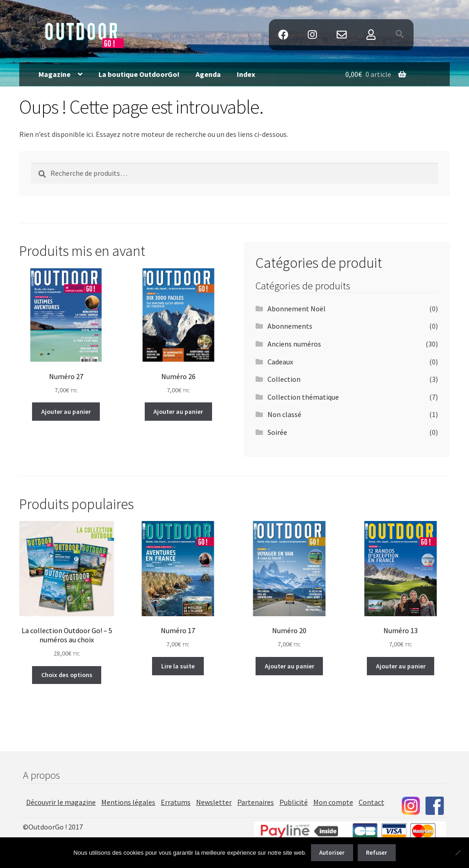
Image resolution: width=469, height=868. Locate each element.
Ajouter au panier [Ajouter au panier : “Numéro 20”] (289, 666)
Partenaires (256, 802)
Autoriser (332, 853)
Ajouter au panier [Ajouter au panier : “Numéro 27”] (66, 412)
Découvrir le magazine (61, 802)
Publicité (294, 802)
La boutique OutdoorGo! (139, 74)
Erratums (176, 802)
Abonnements (290, 326)
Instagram (312, 35)
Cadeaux (280, 362)
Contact (341, 35)
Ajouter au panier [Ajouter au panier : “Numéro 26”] (178, 412)
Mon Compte (371, 35)
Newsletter (214, 802)
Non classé (284, 414)
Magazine (55, 74)
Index (246, 74)
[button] (400, 35)
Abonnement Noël (297, 309)
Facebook (283, 35)
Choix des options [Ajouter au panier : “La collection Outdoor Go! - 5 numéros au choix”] (67, 675)
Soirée (277, 432)
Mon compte (333, 802)
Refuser (376, 853)
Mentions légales (128, 802)
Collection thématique (303, 397)
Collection (284, 379)
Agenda (208, 74)
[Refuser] (458, 852)
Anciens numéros (294, 344)
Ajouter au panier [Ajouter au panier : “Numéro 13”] (401, 666)
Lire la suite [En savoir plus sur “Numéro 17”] (178, 666)
